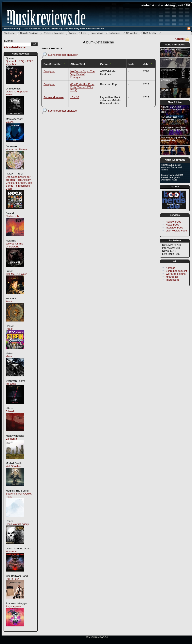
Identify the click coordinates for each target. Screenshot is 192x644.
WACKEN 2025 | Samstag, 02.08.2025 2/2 (174, 139)
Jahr (146, 64)
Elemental (12, 439)
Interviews (97, 33)
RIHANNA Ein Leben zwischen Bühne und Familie (171, 167)
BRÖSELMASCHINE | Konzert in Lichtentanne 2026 (173, 110)
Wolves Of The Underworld (14, 245)
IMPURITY (166, 90)
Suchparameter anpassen (63, 55)
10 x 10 (75, 97)
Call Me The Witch (17, 274)
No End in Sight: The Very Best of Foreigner (83, 74)
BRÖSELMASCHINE (171, 50)
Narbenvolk (12, 216)
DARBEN (166, 80)
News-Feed (172, 225)
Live (84, 33)
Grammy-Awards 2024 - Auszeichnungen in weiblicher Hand (173, 177)
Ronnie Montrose (54, 97)
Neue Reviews (21, 54)
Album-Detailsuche (15, 47)
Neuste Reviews (29, 33)
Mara (9, 356)
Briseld (10, 411)
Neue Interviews (175, 45)
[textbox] (18, 44)
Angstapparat (14, 606)
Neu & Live (175, 102)
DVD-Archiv (150, 33)
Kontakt (180, 39)
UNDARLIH (166, 60)
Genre (104, 64)
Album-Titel (78, 64)
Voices (10, 122)
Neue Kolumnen (175, 160)
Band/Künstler (53, 64)
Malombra (12, 551)
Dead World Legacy (17, 524)
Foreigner (49, 71)
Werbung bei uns (176, 274)
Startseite (9, 33)
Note (132, 64)
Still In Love (13, 579)
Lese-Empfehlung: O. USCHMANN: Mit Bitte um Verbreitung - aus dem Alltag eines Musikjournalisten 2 (54, 28)
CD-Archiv (132, 33)
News (72, 33)
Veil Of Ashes (14, 466)
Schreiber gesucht (176, 271)
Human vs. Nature (16, 149)
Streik (9, 329)
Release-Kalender (54, 33)
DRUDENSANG (168, 70)
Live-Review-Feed (176, 231)
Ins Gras (11, 384)
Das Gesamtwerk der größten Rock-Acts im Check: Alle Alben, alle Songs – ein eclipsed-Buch (19, 183)
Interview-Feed (174, 228)
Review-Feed (174, 222)
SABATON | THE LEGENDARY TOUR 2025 (173, 118)
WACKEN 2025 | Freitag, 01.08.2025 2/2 (173, 149)
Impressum (172, 280)
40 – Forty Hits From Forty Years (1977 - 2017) (82, 87)
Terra (9, 301)
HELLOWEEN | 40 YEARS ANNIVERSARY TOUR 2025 (175, 129)
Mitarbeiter (172, 277)
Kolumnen (115, 33)
